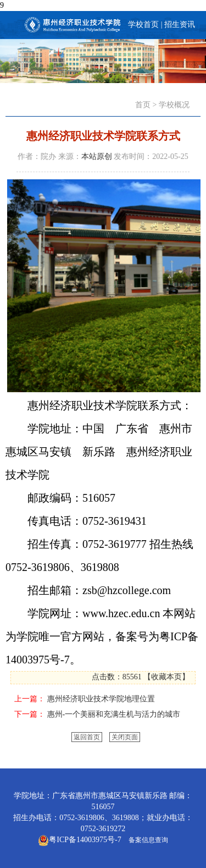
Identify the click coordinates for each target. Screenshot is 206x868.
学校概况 (174, 105)
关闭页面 (125, 737)
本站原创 (97, 156)
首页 (143, 105)
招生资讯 (180, 24)
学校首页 (143, 24)
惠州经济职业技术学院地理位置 (101, 699)
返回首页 (87, 737)
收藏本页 (166, 677)
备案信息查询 (147, 840)
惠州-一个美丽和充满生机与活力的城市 (114, 714)
